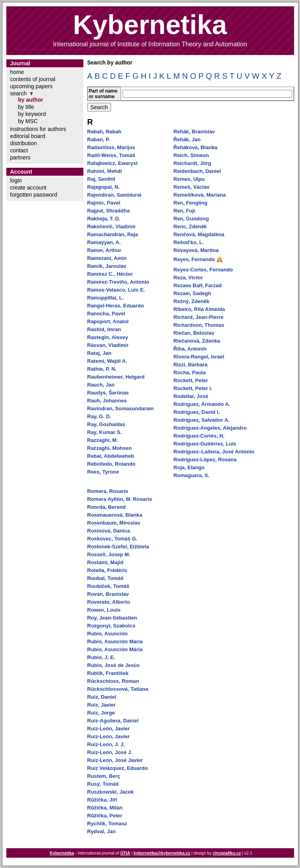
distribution (24, 143)
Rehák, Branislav (194, 132)
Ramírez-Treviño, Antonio (118, 282)
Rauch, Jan (101, 385)
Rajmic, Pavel (104, 203)
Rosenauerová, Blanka (115, 515)
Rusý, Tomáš (103, 784)
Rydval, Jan (102, 831)
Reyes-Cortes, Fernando (203, 270)
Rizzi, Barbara (191, 365)
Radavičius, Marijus (111, 147)
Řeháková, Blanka (195, 147)
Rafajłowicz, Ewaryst (113, 163)
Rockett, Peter (191, 380)
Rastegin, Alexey (108, 337)
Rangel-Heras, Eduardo (116, 306)
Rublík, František (108, 673)
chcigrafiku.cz (227, 853)
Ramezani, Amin (107, 258)
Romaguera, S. (192, 475)
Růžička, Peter (105, 816)
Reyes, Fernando (194, 259)
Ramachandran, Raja (113, 234)
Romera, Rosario (108, 491)
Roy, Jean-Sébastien (112, 618)
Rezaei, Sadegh (192, 293)
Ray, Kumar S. (105, 432)
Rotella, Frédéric (108, 570)
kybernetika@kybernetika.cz (162, 853)
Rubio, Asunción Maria (115, 642)
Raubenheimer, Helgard (116, 377)
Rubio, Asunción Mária (115, 649)
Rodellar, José (191, 396)
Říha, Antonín (190, 349)
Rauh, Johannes (107, 401)
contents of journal (33, 79)
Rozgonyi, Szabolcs (111, 626)
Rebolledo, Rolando (111, 464)
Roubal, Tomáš (106, 578)
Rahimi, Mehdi (105, 171)
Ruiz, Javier (102, 705)
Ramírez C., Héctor (110, 274)
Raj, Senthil (101, 179)
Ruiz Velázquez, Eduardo (118, 768)
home (17, 72)
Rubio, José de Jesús (114, 665)
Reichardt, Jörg (192, 163)
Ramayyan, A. (104, 242)
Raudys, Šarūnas (108, 393)
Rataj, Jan (99, 353)
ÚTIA (125, 853)
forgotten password (34, 195)
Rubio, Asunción (108, 634)
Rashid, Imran (104, 329)
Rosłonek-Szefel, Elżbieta (118, 547)
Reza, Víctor (188, 278)
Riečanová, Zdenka (197, 341)
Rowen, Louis (104, 610)
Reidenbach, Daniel (197, 171)
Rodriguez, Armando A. (202, 404)
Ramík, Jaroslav (107, 266)
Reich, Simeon (191, 155)
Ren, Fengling (191, 203)
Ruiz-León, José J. (110, 752)
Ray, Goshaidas (107, 424)
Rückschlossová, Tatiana (118, 689)
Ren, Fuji (184, 211)
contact (19, 150)
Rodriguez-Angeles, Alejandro (210, 428)
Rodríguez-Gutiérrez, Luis (205, 444)
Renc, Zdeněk (190, 226)
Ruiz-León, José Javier (115, 760)
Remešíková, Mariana (200, 195)
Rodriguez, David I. (197, 412)
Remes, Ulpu (189, 179)
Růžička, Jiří (102, 800)
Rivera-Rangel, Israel (199, 357)
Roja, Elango (189, 467)
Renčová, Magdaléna (199, 234)
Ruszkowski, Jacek (111, 792)
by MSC (28, 121)
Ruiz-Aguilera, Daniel (113, 721)
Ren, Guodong (191, 219)
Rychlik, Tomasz (107, 823)
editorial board (28, 136)
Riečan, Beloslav (194, 333)
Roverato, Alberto (109, 602)
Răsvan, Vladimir (108, 345)
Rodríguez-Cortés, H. (199, 436)
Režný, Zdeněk (192, 301)
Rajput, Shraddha (109, 211)
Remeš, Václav (192, 187)
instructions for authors (38, 129)
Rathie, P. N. (102, 369)
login (16, 180)
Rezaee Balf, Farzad (198, 285)
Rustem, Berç (104, 776)
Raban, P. (99, 139)
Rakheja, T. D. (104, 219)
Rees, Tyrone (103, 472)
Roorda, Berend (107, 507)
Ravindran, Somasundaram (121, 408)
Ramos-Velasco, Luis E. (116, 290)
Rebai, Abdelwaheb (111, 456)
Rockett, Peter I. (193, 388)
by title (26, 107)
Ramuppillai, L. (106, 298)
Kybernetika (62, 853)
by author (31, 100)
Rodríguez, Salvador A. (202, 420)
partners (20, 157)
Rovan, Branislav (108, 594)
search (19, 93)
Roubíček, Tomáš (108, 586)
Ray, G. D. (99, 416)
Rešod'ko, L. (189, 242)
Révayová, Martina (196, 250)
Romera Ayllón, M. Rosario (120, 499)
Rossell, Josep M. (109, 554)
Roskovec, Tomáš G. (112, 539)
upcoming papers (31, 86)
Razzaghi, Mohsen (110, 448)
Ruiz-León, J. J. (106, 744)
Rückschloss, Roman (113, 681)
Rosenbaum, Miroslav (114, 523)
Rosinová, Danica (109, 531)
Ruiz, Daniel (102, 697)
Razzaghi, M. (103, 440)
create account (28, 188)
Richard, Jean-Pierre (198, 317)
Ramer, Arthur (104, 250)
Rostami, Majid (106, 562)
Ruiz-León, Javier (109, 729)
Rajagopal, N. (104, 187)
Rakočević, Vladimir (112, 226)
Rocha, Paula (190, 372)
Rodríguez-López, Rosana (205, 460)
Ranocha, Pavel (106, 314)
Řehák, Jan (187, 139)
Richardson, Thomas (199, 325)
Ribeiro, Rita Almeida (199, 309)
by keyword (32, 114)
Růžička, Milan (105, 808)
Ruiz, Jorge (101, 713)
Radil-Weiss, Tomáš (111, 155)
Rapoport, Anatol (108, 321)
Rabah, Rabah (105, 132)
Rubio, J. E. (101, 657)
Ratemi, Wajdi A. (107, 361)
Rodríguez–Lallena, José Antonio (214, 452)
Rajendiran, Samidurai (114, 195)
